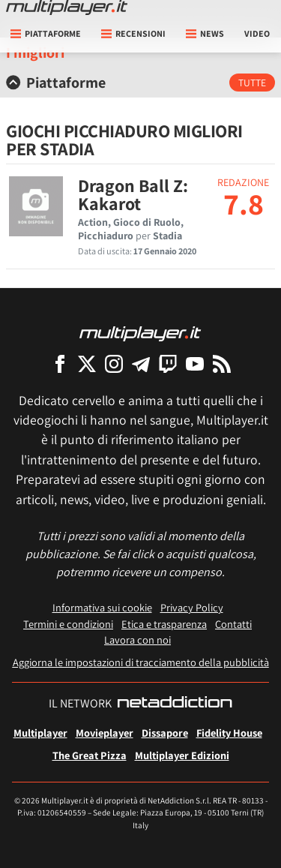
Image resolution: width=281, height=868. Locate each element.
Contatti (233, 624)
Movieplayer (105, 733)
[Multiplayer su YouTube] (195, 363)
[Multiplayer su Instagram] (114, 363)
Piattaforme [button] (46, 33)
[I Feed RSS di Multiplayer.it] (222, 363)
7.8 (244, 203)
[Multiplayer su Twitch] (168, 363)
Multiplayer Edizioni (182, 755)
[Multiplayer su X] (87, 363)
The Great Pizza (90, 755)
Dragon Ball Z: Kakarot (133, 194)
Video (257, 33)
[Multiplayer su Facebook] (60, 363)
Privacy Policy (192, 607)
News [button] (205, 33)
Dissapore (165, 733)
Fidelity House (229, 733)
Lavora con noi (138, 640)
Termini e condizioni (68, 624)
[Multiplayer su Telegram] (141, 363)
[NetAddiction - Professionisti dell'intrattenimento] (175, 704)
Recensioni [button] (133, 33)
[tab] (140, 83)
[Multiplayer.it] (67, 8)
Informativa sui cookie (102, 607)
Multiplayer (40, 733)
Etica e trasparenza (164, 624)
